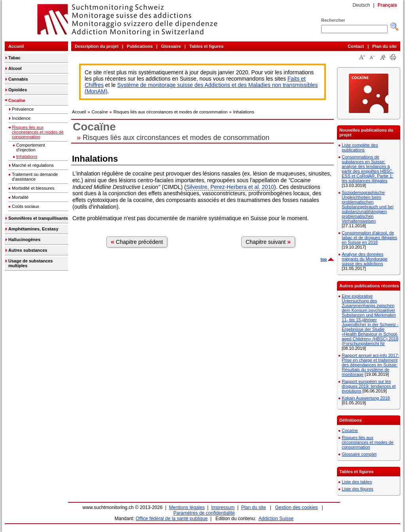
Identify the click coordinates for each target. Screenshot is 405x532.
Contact (356, 46)
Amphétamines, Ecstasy (33, 229)
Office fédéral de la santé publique (172, 519)
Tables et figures (206, 46)
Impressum (223, 507)
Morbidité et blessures (33, 188)
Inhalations (27, 157)
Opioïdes (18, 90)
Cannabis (18, 79)
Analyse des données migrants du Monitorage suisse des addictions (365, 259)
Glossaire (171, 46)
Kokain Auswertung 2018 (366, 398)
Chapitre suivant (268, 242)
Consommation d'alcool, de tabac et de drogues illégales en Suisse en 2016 (369, 238)
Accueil (16, 46)
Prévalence (23, 109)
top (324, 259)
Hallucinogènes (24, 240)
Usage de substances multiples (31, 263)
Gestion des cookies (297, 507)
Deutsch (361, 5)
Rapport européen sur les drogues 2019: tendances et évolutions (369, 386)
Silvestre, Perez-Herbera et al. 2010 (230, 187)
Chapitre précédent (137, 242)
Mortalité (20, 197)
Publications (140, 46)
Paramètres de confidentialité (204, 513)
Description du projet (97, 46)
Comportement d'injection (31, 147)
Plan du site (384, 46)
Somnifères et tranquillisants (38, 218)
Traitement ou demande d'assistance (35, 177)
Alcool (15, 68)
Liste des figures (358, 489)
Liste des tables (357, 482)
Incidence (21, 118)
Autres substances (28, 250)
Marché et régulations (33, 165)
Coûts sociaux (26, 206)
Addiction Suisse (276, 519)
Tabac (14, 58)
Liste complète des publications (360, 147)
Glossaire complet (359, 454)
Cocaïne (17, 100)
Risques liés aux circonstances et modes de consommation (38, 132)
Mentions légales (187, 507)
